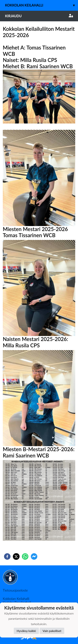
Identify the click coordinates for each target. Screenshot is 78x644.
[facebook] (7, 556)
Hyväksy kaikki (26, 631)
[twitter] (16, 556)
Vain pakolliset (52, 631)
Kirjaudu (39, 16)
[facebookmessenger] (34, 556)
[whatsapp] (25, 556)
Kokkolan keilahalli (42, 5)
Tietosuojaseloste (15, 590)
